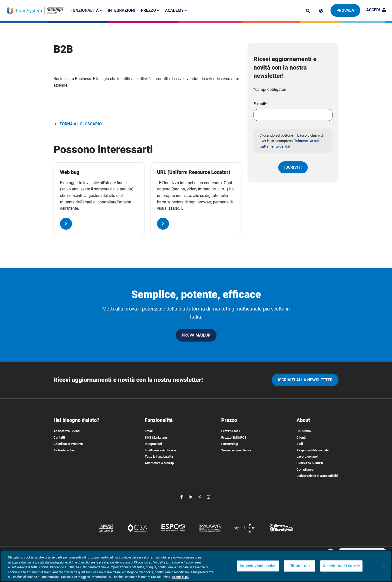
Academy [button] (176, 10)
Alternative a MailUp (159, 463)
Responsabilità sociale (312, 450)
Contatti (59, 438)
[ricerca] (308, 11)
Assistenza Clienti (66, 431)
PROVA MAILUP (196, 335)
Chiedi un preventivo (68, 444)
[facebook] (182, 497)
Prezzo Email (231, 431)
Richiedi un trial (64, 450)
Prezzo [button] (150, 10)
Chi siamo (304, 431)
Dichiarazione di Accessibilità (317, 476)
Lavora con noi (307, 457)
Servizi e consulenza (236, 450)
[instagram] (208, 497)
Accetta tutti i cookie (341, 566)
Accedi (376, 10)
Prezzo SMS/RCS (234, 438)
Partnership (230, 444)
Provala (345, 10)
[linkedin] (191, 497)
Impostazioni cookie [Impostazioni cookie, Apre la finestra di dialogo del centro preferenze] (258, 566)
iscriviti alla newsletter (305, 380)
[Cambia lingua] (321, 11)
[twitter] (200, 497)
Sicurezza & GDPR (310, 463)
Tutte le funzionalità (159, 457)
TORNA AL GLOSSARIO (78, 124)
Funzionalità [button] (86, 10)
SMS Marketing (156, 438)
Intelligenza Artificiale (160, 450)
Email (149, 431)
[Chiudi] (384, 565)
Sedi (300, 444)
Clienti (301, 438)
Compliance (305, 470)
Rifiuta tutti (300, 566)
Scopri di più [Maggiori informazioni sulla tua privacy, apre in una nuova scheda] (180, 577)
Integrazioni (122, 10)
